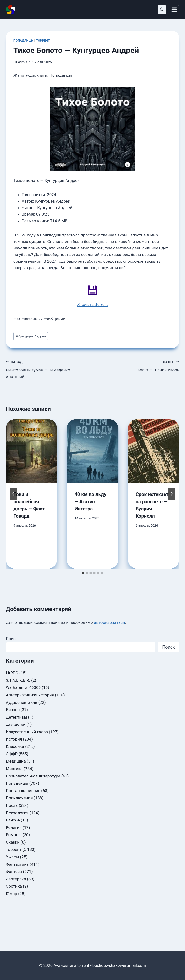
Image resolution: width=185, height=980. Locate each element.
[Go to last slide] (13, 494)
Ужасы (12, 857)
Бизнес (13, 710)
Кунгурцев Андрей (31, 336)
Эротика (14, 886)
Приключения (19, 798)
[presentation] (31, 451)
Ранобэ (13, 820)
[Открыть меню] (174, 10)
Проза (12, 805)
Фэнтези (14, 872)
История (14, 739)
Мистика (14, 769)
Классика (15, 746)
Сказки (13, 842)
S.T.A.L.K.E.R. (18, 680)
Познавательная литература (33, 776)
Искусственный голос (27, 732)
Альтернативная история (30, 695)
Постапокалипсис (23, 791)
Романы (14, 835)
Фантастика (17, 864)
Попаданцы (23, 41)
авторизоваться (109, 622)
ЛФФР (12, 754)
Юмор (11, 894)
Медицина (16, 761)
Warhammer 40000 (23, 687)
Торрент (43, 41)
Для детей (16, 724)
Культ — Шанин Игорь (138, 366)
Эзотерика (16, 879)
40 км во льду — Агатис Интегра (90, 502)
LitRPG (12, 673)
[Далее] (172, 494)
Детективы (16, 717)
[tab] (83, 573)
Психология (17, 813)
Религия (14, 827)
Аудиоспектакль (21, 702)
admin (23, 62)
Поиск (12, 639)
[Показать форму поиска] (162, 10)
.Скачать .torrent (93, 305)
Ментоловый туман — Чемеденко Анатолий (47, 369)
